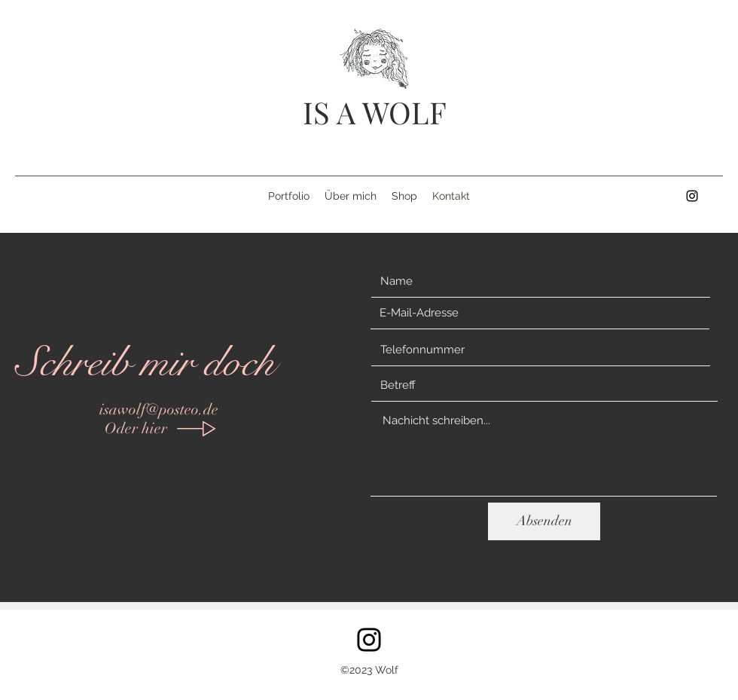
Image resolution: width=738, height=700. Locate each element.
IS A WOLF (375, 112)
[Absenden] (544, 521)
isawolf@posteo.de (159, 410)
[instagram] (692, 196)
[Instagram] (369, 640)
